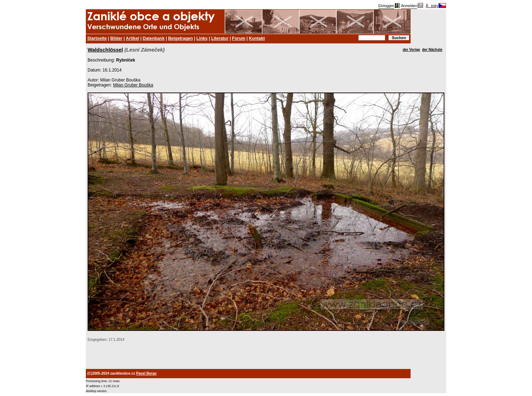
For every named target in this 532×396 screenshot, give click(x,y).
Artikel (132, 38)
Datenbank (154, 38)
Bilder (116, 38)
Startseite (97, 38)
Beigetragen (180, 38)
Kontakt (257, 38)
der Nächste (432, 50)
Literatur (220, 38)
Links (202, 38)
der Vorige (411, 50)
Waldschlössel (105, 50)
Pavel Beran (146, 373)
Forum (239, 38)
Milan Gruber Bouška (133, 85)
